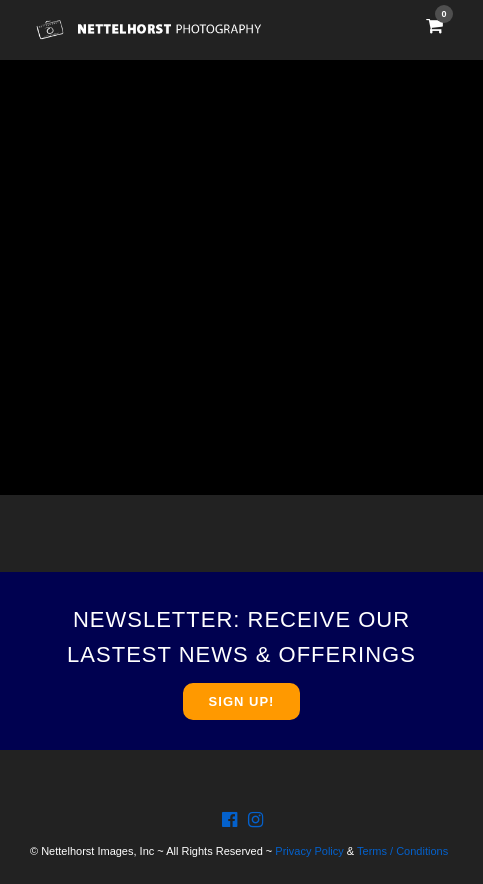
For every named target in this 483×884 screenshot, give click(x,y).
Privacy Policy (309, 851)
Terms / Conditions (402, 851)
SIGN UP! (242, 701)
